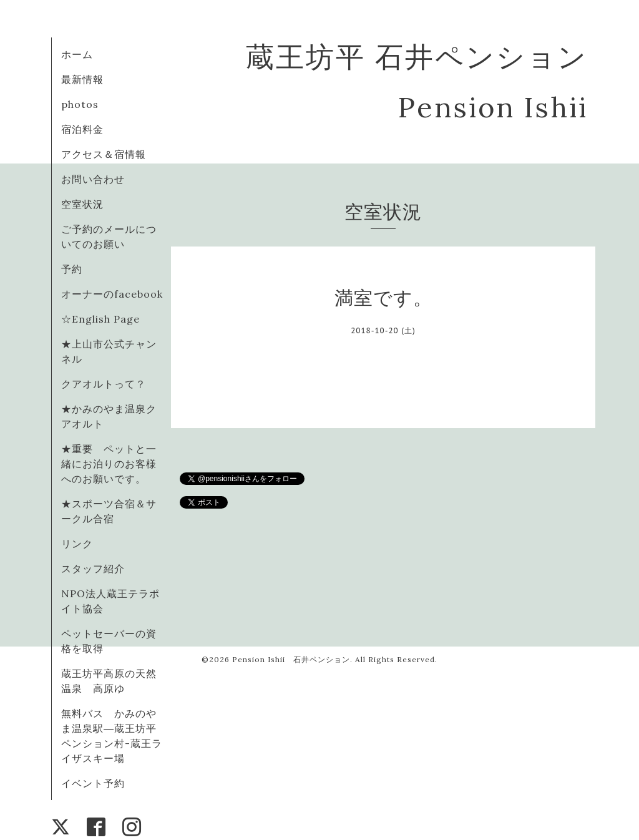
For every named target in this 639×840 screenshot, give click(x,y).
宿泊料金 (82, 129)
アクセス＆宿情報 (104, 154)
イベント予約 (93, 783)
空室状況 (82, 204)
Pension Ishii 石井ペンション (291, 659)
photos (80, 104)
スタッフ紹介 (93, 569)
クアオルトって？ (109, 384)
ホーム (77, 54)
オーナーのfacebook (112, 294)
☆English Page (100, 319)
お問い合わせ (93, 179)
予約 (72, 269)
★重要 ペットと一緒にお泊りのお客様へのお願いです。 (109, 464)
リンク (77, 544)
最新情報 (82, 79)
